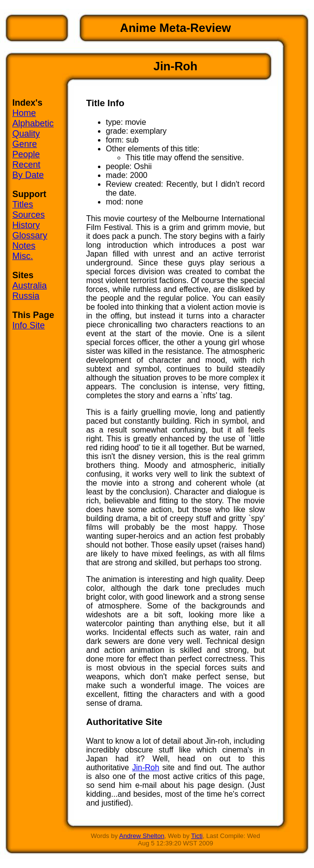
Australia (30, 286)
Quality (26, 134)
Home (24, 113)
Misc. (23, 256)
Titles (23, 204)
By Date (28, 175)
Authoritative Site (124, 722)
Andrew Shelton (142, 836)
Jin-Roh (145, 767)
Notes (24, 246)
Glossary (30, 235)
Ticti (197, 836)
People (26, 154)
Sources (29, 215)
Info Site (29, 325)
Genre (25, 144)
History (26, 225)
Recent (26, 165)
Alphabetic (33, 123)
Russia (26, 296)
